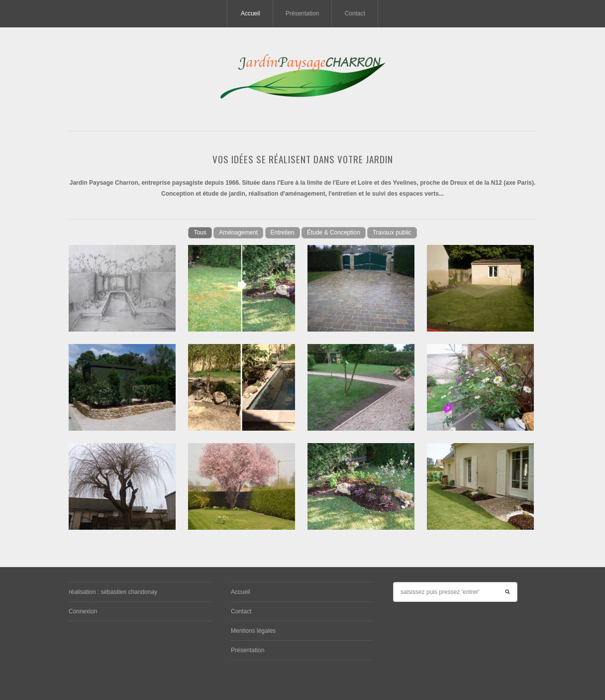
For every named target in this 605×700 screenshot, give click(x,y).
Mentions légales (253, 631)
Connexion (83, 611)
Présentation (302, 13)
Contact (355, 13)
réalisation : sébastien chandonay (113, 592)
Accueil (251, 13)
